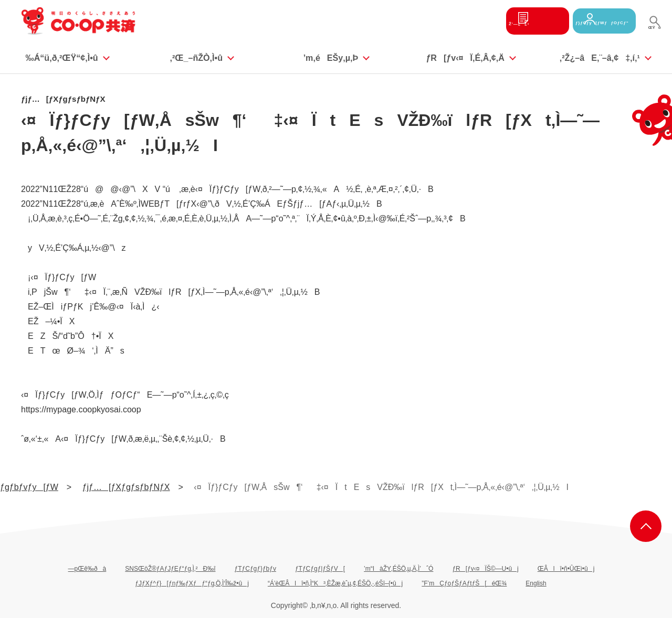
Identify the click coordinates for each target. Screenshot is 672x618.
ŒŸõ (654, 31)
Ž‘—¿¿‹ (498, 21)
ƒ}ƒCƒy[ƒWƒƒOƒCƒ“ (591, 21)
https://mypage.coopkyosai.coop (81, 409)
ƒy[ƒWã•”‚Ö (646, 526)
